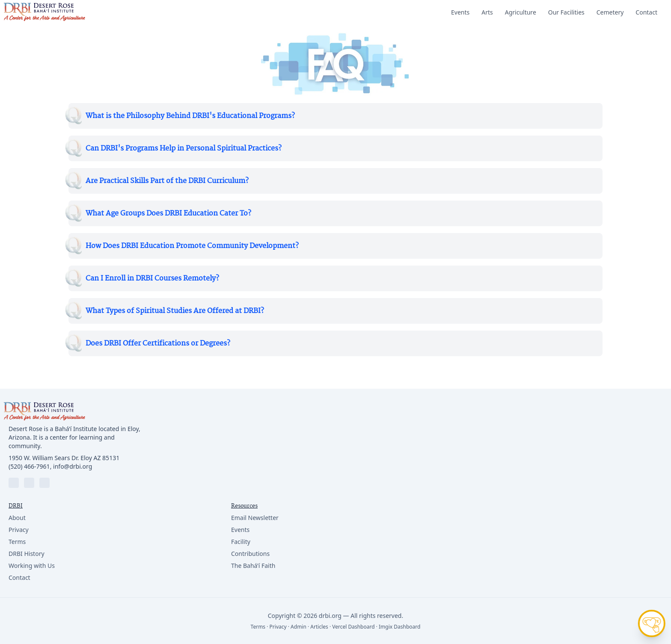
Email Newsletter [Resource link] (255, 518)
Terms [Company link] (17, 542)
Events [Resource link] (240, 530)
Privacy (278, 627)
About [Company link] (17, 518)
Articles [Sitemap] (319, 627)
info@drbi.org (73, 466)
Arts (487, 12)
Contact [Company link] (19, 578)
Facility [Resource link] (241, 542)
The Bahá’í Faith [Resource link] (253, 566)
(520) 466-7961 (29, 466)
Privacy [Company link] (19, 530)
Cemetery (610, 12)
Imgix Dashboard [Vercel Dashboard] (399, 627)
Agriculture (521, 12)
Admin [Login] (298, 627)
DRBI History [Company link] (27, 554)
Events (460, 12)
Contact (646, 12)
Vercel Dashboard (353, 627)
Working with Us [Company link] (32, 566)
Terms (258, 627)
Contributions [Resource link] (250, 554)
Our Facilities (566, 12)
